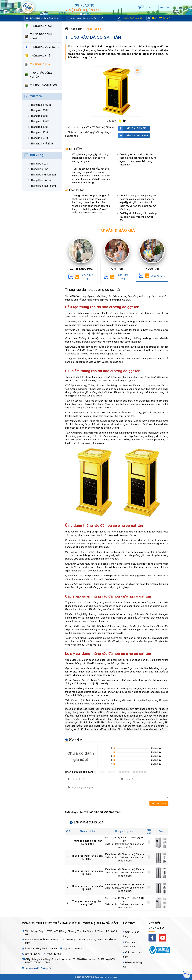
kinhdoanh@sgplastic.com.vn (41, 948)
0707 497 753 (84, 277)
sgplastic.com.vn (73, 948)
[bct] (159, 951)
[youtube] (163, 938)
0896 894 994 (119, 277)
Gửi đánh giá (159, 803)
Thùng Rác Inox (94, 29)
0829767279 (155, 276)
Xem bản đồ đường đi (38, 968)
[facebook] (152, 938)
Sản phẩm (77, 29)
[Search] (84, 18)
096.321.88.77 (161, 18)
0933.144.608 (54, 954)
